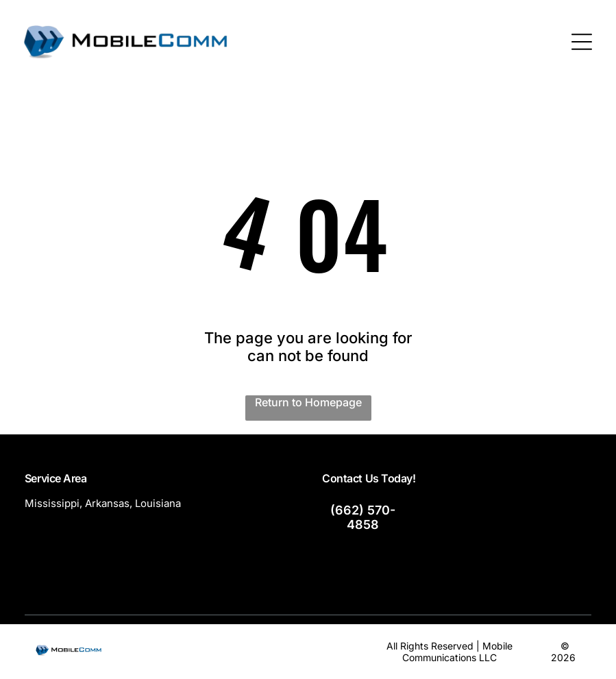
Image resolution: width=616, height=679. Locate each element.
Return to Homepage (308, 402)
